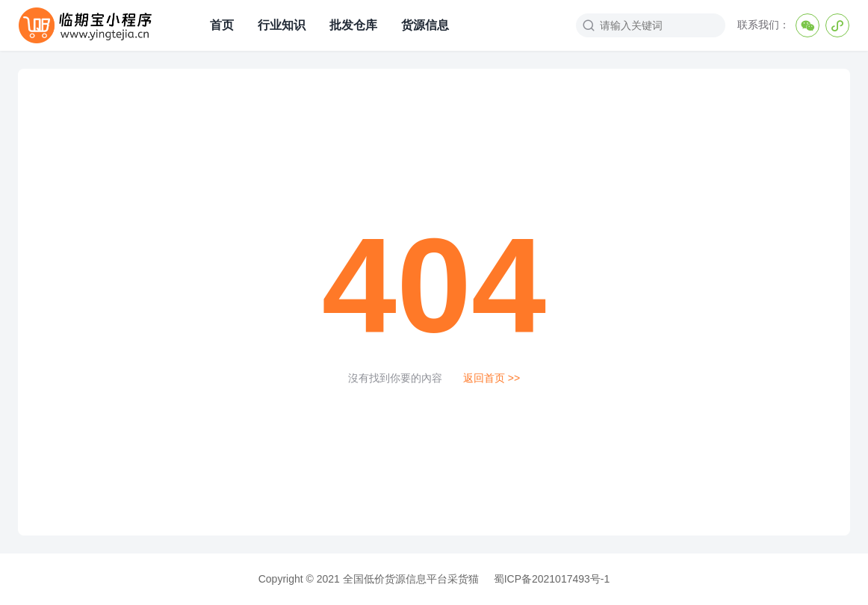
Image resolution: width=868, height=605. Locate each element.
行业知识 (280, 25)
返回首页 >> (492, 378)
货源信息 (424, 25)
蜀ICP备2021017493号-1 (552, 579)
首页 (220, 25)
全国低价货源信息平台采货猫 (411, 579)
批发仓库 (352, 25)
